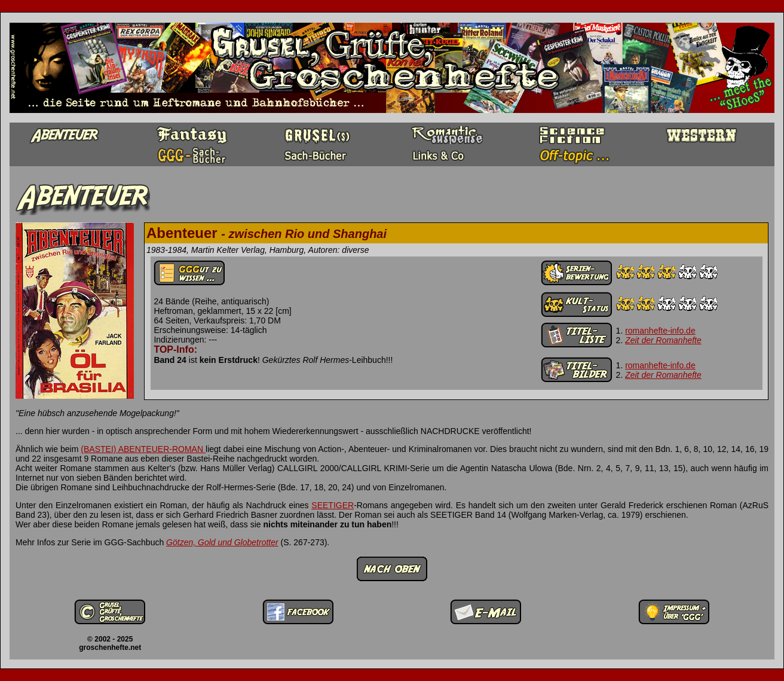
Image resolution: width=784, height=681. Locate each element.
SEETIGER (333, 505)
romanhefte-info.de (660, 331)
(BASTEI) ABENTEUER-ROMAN (143, 449)
